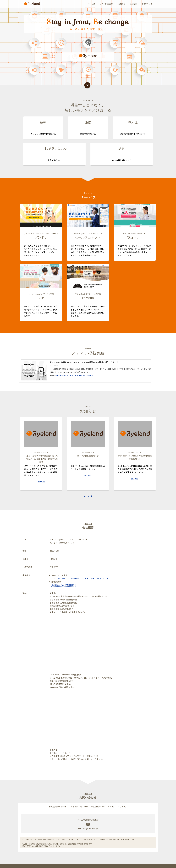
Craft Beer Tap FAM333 (63, 585)
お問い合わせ (147, 4)
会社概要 (133, 4)
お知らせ (122, 4)
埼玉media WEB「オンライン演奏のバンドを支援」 (75, 383)
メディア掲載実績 (107, 4)
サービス (92, 4)
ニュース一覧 (88, 496)
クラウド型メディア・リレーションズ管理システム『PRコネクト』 (81, 578)
